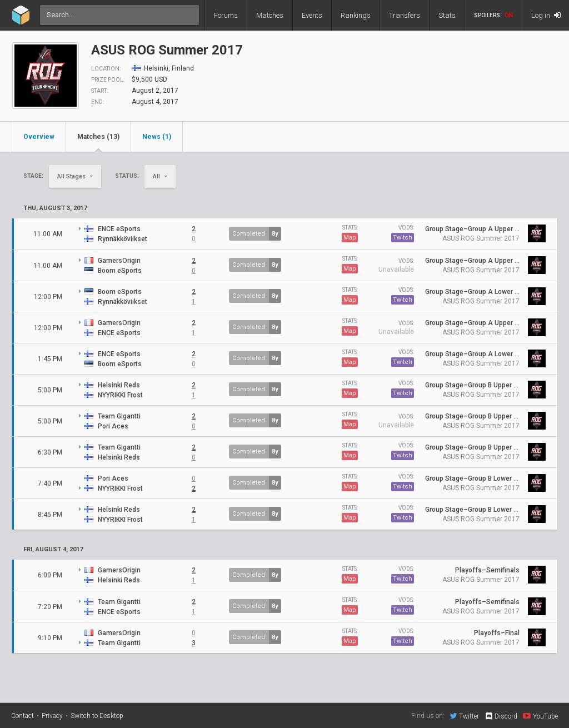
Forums (226, 15)
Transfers (405, 15)
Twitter (465, 716)
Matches (270, 15)
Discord (501, 716)
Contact (23, 716)
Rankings (356, 15)
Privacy (52, 716)
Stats (447, 15)
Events (312, 15)
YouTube (540, 716)
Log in (546, 15)
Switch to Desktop (97, 716)
